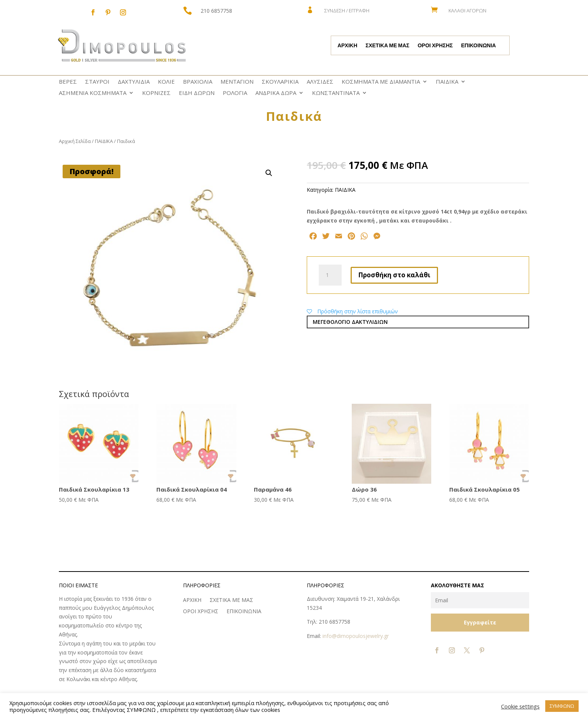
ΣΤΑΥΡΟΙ (97, 82)
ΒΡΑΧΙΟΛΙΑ (198, 82)
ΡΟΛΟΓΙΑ (235, 93)
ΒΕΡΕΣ (68, 82)
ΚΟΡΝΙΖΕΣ (156, 93)
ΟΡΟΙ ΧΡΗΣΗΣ (435, 46)
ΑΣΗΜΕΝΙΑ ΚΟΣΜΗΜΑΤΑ (93, 93)
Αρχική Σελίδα (75, 141)
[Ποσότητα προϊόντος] (330, 275)
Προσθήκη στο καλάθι (394, 275)
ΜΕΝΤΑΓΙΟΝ (237, 82)
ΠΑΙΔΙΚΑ (447, 82)
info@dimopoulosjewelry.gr (356, 636)
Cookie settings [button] (520, 706)
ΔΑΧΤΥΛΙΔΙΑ (134, 82)
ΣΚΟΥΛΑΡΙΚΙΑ (280, 82)
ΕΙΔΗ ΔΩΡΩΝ (197, 93)
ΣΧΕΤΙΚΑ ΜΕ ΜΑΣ (388, 46)
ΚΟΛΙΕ (166, 82)
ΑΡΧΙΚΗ (347, 46)
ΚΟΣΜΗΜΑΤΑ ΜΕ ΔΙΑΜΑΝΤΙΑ (381, 82)
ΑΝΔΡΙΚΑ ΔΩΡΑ (276, 93)
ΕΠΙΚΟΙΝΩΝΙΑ (478, 46)
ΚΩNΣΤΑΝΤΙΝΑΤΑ (336, 93)
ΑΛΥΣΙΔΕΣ (320, 82)
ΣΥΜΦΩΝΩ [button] (562, 706)
